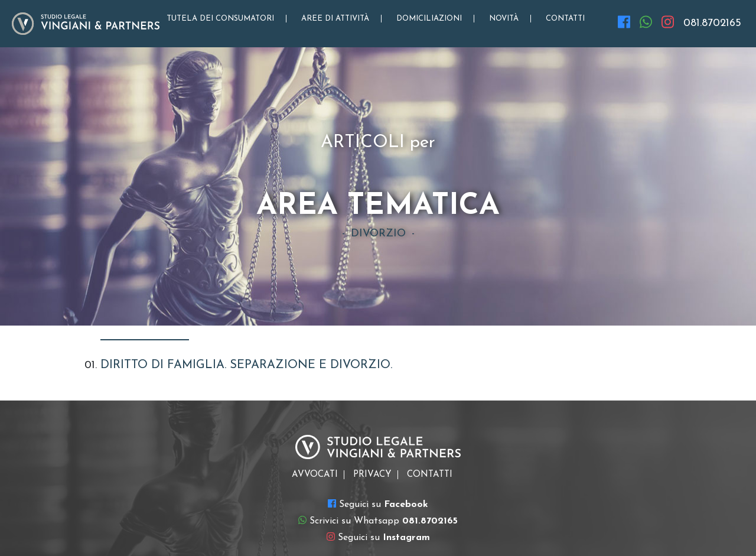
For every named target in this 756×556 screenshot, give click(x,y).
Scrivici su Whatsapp (378, 521)
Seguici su (378, 504)
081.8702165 (712, 23)
